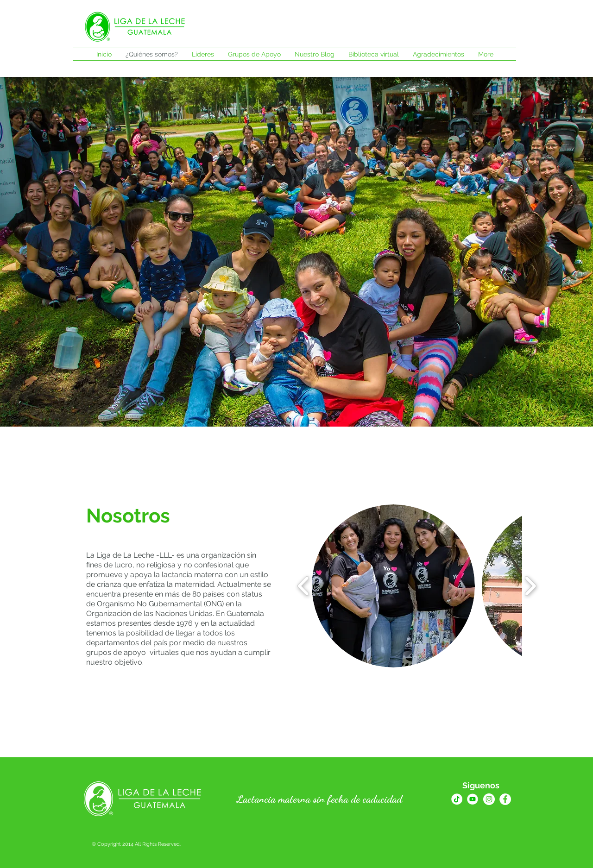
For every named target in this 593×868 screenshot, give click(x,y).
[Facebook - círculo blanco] (505, 799)
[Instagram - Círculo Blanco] (489, 799)
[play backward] (304, 586)
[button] (393, 586)
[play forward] (530, 586)
